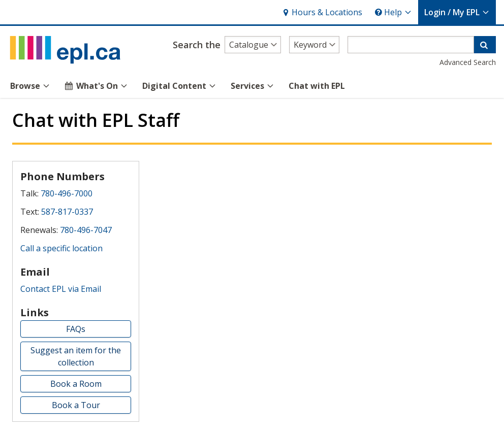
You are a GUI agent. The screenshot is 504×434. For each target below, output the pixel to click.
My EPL (457, 12)
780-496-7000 (67, 193)
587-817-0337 (67, 212)
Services (253, 86)
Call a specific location (61, 248)
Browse (30, 86)
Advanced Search (468, 62)
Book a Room (76, 384)
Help (393, 12)
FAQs (76, 329)
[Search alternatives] (253, 45)
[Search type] (314, 45)
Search (197, 45)
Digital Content (179, 86)
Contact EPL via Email (61, 289)
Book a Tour (76, 405)
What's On (96, 86)
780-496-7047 (86, 230)
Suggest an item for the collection (76, 356)
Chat (317, 86)
